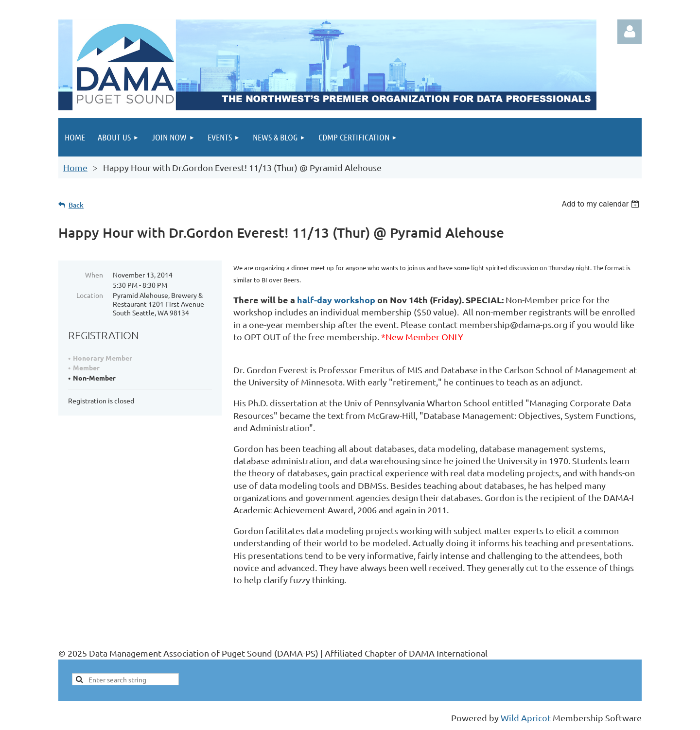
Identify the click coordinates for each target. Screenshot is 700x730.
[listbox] (602, 204)
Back (76, 205)
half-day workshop (336, 300)
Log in (630, 32)
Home (75, 167)
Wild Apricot (526, 718)
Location (90, 295)
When (94, 275)
